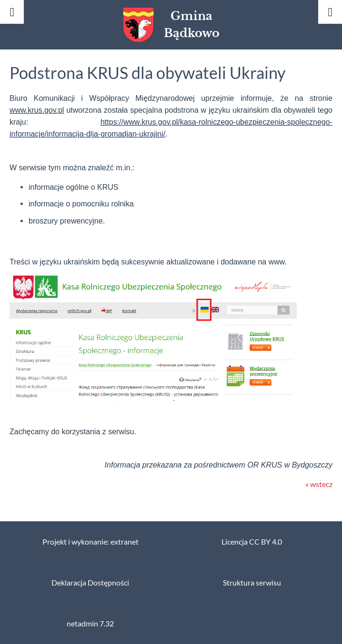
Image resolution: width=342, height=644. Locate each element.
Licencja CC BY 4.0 (252, 542)
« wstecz (319, 484)
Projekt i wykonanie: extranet (91, 542)
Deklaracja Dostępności (90, 583)
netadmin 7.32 (90, 624)
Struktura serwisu (252, 583)
